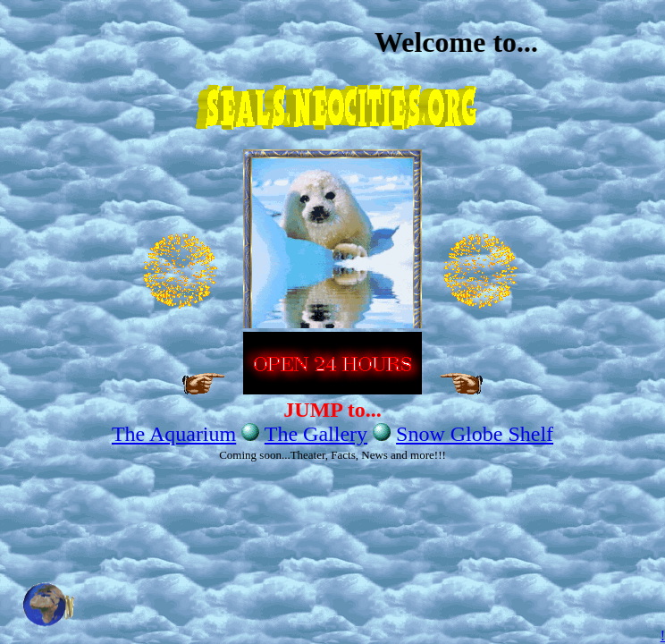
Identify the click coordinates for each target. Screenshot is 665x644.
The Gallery (316, 434)
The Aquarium (174, 434)
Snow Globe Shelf (475, 434)
